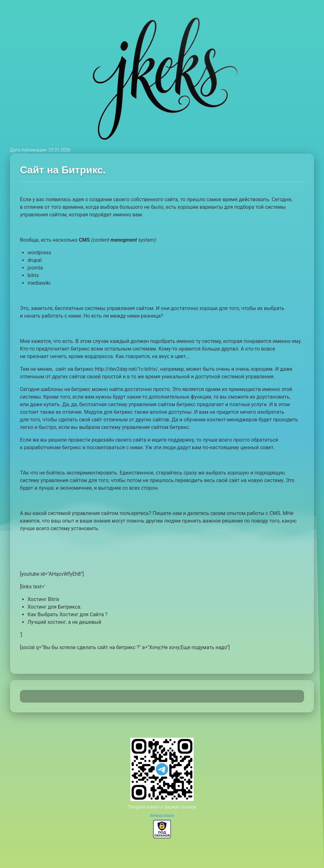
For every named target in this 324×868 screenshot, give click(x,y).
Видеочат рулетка (162, 815)
